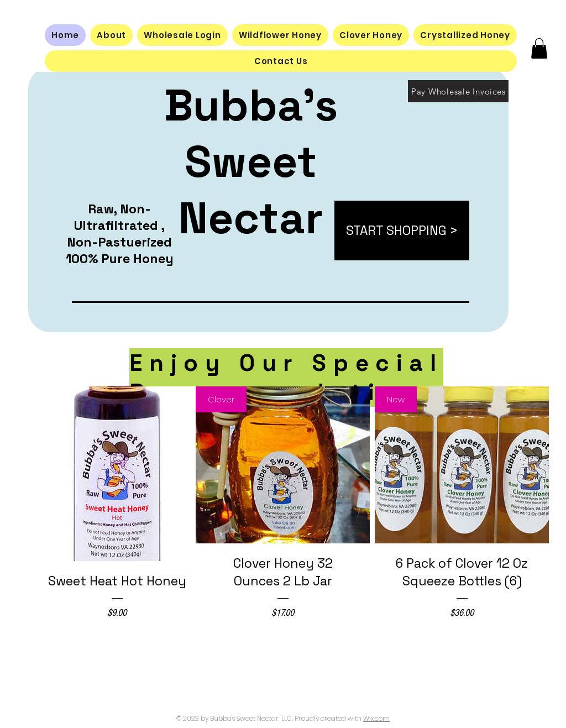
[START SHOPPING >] (402, 231)
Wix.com (376, 718)
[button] (539, 48)
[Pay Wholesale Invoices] (458, 91)
